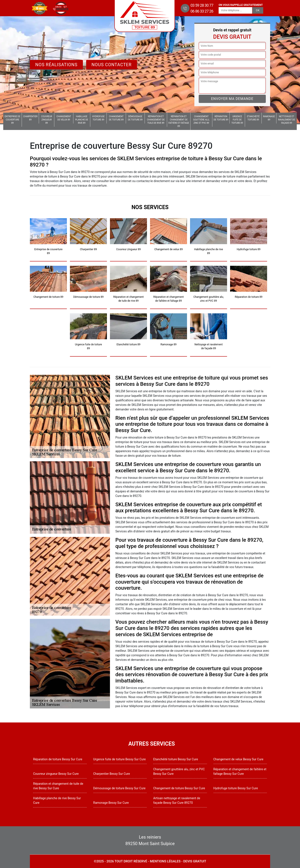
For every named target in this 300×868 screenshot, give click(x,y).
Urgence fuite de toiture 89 (237, 120)
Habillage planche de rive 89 (82, 120)
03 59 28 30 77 (202, 5)
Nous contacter (112, 65)
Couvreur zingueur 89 (47, 120)
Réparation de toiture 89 (221, 118)
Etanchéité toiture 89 (253, 118)
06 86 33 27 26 (202, 11)
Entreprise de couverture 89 (13, 120)
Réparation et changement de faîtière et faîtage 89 (179, 121)
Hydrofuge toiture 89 (98, 118)
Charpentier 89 (30, 118)
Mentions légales (165, 861)
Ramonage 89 (269, 118)
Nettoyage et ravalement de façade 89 (287, 120)
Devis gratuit (195, 861)
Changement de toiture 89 (116, 118)
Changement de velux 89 (64, 118)
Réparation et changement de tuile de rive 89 (156, 120)
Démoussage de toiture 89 (135, 118)
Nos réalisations (56, 65)
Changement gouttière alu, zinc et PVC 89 (201, 120)
